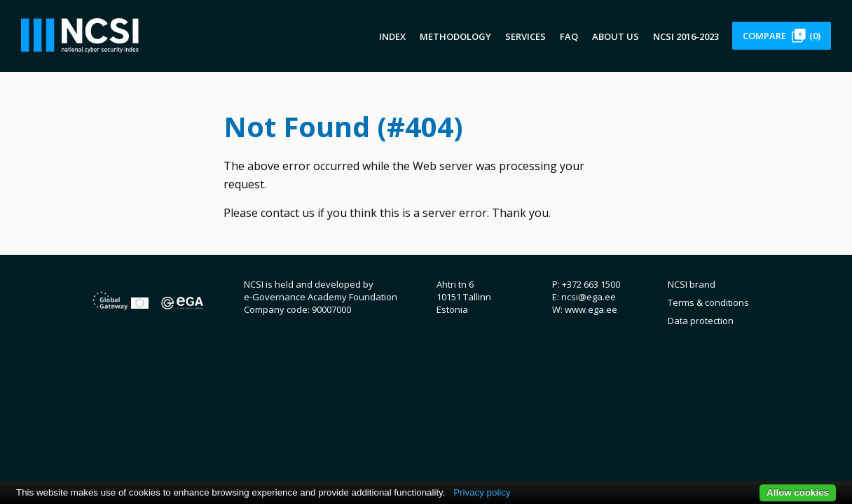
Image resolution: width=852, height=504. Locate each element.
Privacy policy (482, 492)
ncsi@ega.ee (589, 297)
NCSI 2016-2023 (686, 36)
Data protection (701, 321)
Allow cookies (798, 492)
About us (616, 36)
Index (392, 36)
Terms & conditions (708, 302)
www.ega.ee (591, 309)
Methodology (455, 36)
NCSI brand (692, 284)
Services (525, 36)
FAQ (569, 36)
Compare (782, 36)
